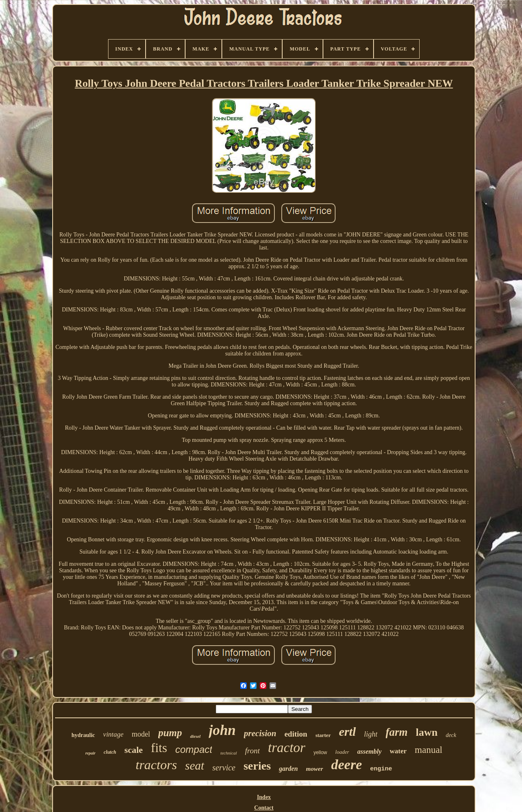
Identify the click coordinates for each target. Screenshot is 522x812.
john (222, 730)
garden (288, 769)
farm (397, 732)
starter (323, 735)
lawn (427, 732)
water (398, 751)
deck (451, 735)
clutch (110, 752)
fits (159, 748)
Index (264, 797)
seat (195, 766)
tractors (156, 765)
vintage (113, 734)
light (371, 734)
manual (429, 750)
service (224, 768)
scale (134, 750)
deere (347, 765)
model (141, 734)
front (252, 751)
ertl (347, 731)
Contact (264, 808)
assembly (369, 751)
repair (90, 753)
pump (170, 733)
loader (342, 752)
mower (314, 769)
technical (228, 753)
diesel (195, 736)
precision (260, 733)
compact (194, 749)
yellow (320, 752)
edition (296, 734)
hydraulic (83, 735)
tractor (287, 748)
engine (381, 769)
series (257, 766)
